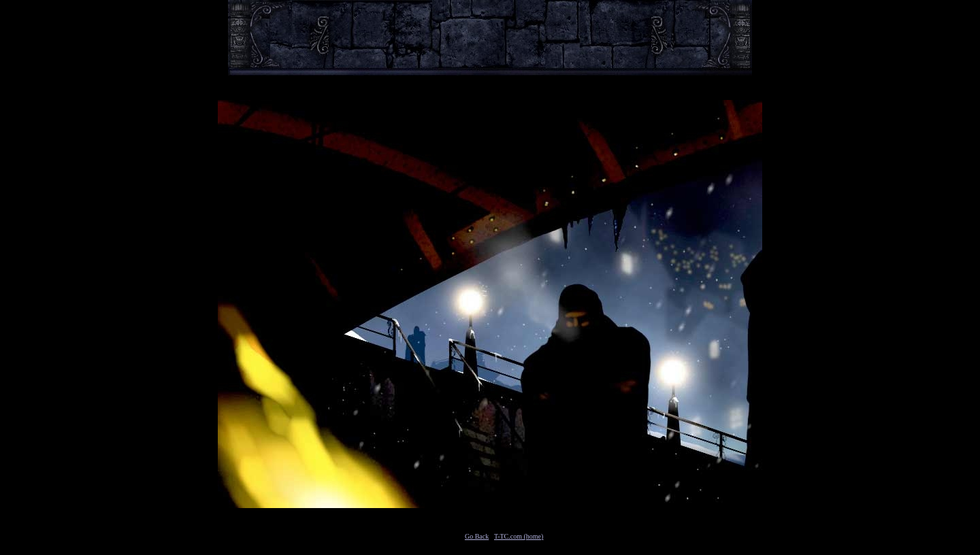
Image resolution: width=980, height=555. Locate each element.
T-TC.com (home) (519, 536)
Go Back (477, 536)
